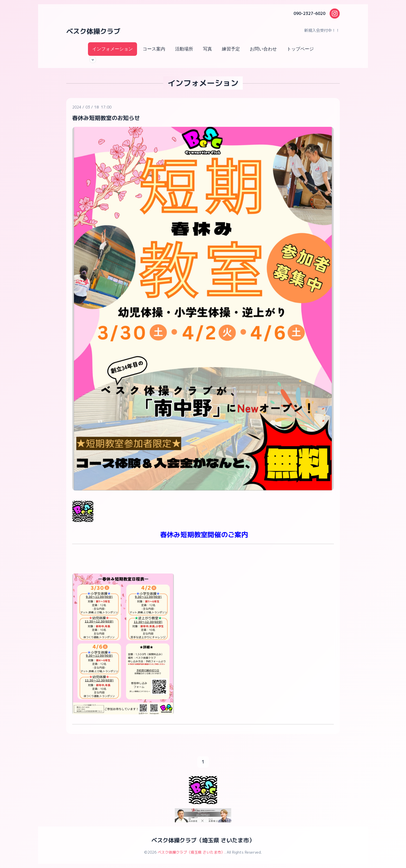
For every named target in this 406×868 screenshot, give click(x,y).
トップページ (300, 49)
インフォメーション (112, 49)
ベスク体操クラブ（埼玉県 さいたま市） (203, 840)
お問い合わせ (263, 49)
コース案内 (154, 49)
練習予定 (231, 49)
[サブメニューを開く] (93, 60)
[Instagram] (335, 14)
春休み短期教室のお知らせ (106, 118)
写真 (208, 49)
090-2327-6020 (309, 13)
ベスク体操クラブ (93, 31)
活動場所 (184, 49)
